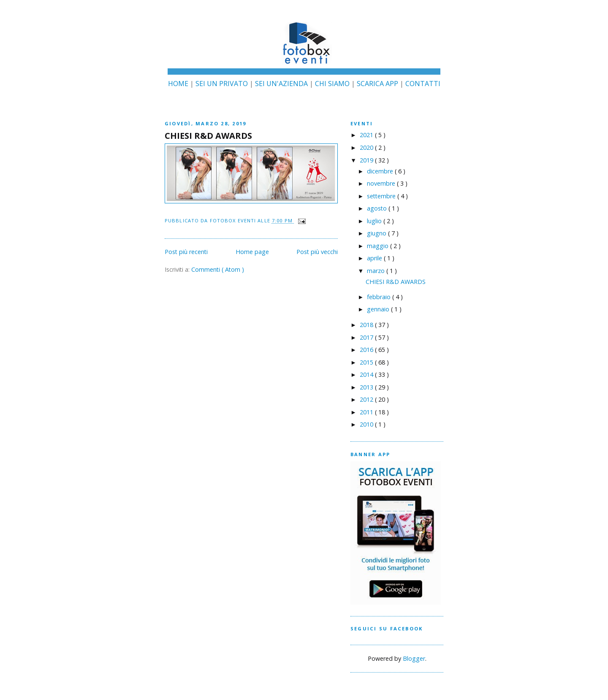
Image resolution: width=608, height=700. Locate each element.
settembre (382, 196)
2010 (367, 424)
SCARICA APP (377, 84)
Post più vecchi (317, 252)
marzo (377, 271)
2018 (367, 325)
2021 (367, 135)
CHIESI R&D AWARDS (208, 136)
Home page (252, 252)
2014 (367, 374)
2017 (367, 337)
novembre (382, 183)
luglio (375, 221)
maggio (379, 246)
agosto (378, 208)
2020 (367, 147)
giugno (377, 233)
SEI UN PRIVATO (222, 84)
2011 (367, 412)
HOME (178, 84)
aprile (375, 258)
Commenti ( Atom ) (218, 269)
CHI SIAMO (332, 84)
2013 (367, 387)
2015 (367, 362)
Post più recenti (186, 252)
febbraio (380, 297)
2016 (367, 350)
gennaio (379, 309)
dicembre (381, 171)
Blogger (414, 658)
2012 (367, 399)
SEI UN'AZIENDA (281, 84)
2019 (367, 160)
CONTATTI (423, 84)
